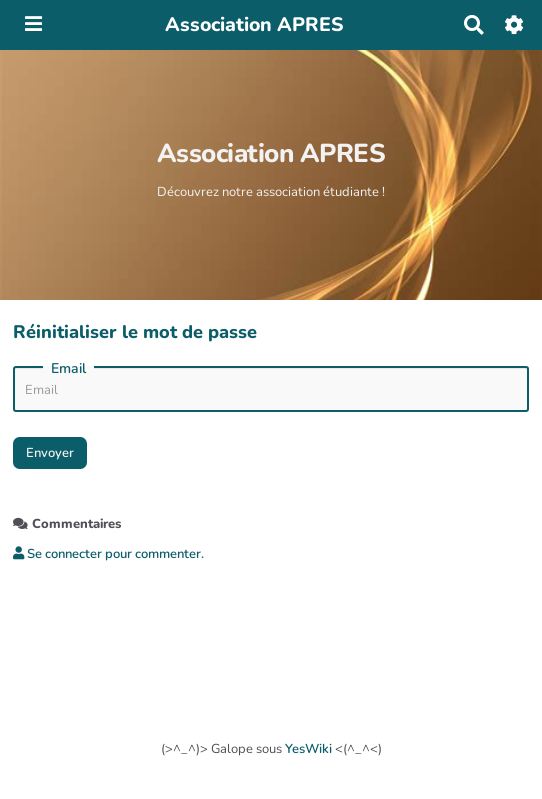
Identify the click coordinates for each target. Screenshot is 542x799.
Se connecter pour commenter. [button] (108, 554)
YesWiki (308, 749)
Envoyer (50, 452)
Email (68, 369)
